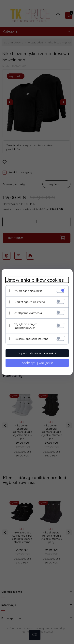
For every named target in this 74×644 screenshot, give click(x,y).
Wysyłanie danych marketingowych (26, 326)
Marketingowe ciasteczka (30, 302)
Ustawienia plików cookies (35, 280)
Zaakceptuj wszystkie (37, 363)
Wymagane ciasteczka (28, 291)
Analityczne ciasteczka (28, 313)
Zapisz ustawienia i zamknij (37, 353)
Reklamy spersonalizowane (31, 339)
